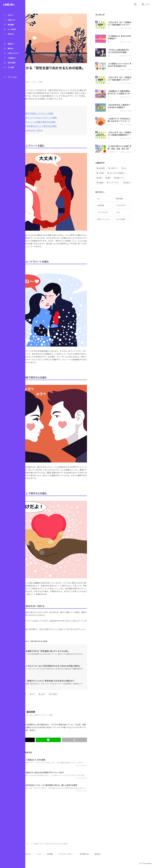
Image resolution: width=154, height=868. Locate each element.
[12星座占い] (12, 58)
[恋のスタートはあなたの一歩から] (51, 130)
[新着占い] (12, 44)
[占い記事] (12, 67)
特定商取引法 (108, 854)
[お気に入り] (12, 20)
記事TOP (43, 844)
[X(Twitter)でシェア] (46, 740)
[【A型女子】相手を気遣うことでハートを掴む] (56, 113)
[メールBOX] (12, 29)
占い (51, 844)
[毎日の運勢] (12, 63)
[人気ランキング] (12, 53)
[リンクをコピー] (98, 740)
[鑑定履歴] (12, 25)
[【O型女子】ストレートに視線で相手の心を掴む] (57, 122)
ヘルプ (62, 854)
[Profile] (143, 4)
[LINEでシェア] (72, 740)
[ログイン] (12, 15)
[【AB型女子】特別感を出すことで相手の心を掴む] (58, 126)
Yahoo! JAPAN (38, 864)
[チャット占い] (12, 77)
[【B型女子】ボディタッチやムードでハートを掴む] (58, 118)
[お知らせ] (12, 34)
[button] (146, 4)
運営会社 (121, 854)
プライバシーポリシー (90, 854)
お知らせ (51, 854)
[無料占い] (12, 48)
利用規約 (73, 854)
